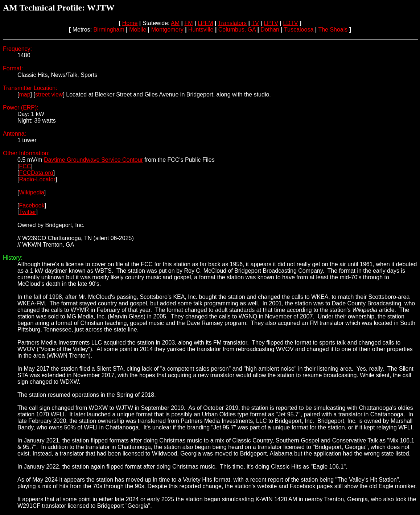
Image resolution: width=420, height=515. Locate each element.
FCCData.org (36, 173)
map (24, 94)
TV (255, 23)
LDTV (290, 23)
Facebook (32, 205)
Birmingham (109, 30)
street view (49, 94)
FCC (25, 166)
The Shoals (333, 30)
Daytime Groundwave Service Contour (93, 160)
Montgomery (167, 30)
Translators (232, 23)
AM (175, 23)
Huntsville (201, 30)
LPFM (205, 23)
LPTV (271, 23)
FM (188, 23)
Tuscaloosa (299, 30)
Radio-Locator (37, 179)
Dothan (270, 30)
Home (130, 23)
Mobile (138, 30)
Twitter (27, 212)
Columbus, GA (237, 30)
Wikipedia (31, 192)
